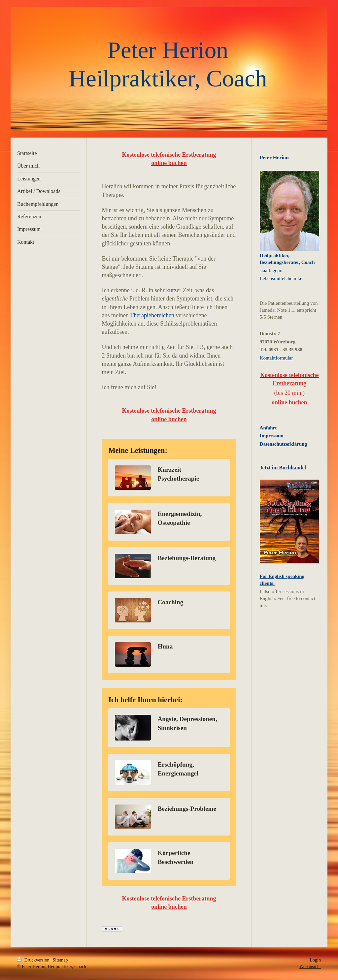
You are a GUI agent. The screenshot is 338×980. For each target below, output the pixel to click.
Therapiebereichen (152, 315)
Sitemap (60, 960)
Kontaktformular (276, 358)
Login (315, 960)
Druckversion (34, 960)
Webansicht (310, 967)
